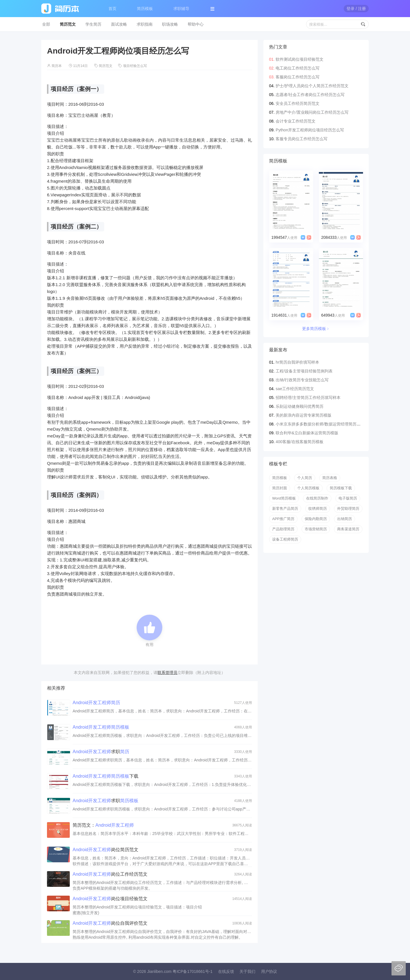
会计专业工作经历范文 (296, 121)
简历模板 (145, 9)
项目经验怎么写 (135, 66)
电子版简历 (348, 498)
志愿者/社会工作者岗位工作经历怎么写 (310, 95)
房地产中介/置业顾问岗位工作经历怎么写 (312, 112)
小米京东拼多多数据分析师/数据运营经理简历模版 (320, 424)
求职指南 (145, 24)
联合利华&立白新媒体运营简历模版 (307, 433)
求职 (101, 752)
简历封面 (280, 488)
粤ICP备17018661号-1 (192, 971)
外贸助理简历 (348, 509)
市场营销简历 (316, 529)
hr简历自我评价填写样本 (297, 362)
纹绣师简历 (318, 509)
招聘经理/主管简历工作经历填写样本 (308, 398)
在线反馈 (226, 971)
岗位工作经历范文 (110, 874)
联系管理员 (167, 673)
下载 (105, 776)
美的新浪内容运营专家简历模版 (304, 415)
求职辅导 (181, 9)
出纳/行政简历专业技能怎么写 (302, 380)
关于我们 (247, 971)
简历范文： (103, 825)
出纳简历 (345, 519)
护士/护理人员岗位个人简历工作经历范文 (312, 86)
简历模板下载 (341, 488)
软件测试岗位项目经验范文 (300, 59)
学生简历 (93, 24)
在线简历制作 (317, 498)
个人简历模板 (308, 488)
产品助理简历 (283, 529)
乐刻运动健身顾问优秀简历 (300, 406)
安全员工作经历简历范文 (298, 103)
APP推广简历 (283, 519)
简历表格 (330, 478)
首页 (112, 9)
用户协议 (269, 971)
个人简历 (305, 478)
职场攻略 (170, 24)
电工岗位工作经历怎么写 (298, 68)
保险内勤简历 (316, 519)
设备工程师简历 (285, 539)
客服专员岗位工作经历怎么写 (302, 139)
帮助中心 (196, 24)
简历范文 (68, 24)
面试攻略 (119, 24)
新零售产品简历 (285, 509)
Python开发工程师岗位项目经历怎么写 (310, 130)
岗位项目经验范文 (110, 899)
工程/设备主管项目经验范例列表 (304, 371)
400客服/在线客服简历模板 (299, 442)
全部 (46, 24)
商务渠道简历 (348, 529)
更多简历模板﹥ (316, 329)
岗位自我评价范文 (110, 923)
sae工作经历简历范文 (295, 389)
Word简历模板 (284, 498)
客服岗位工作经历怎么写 (298, 77)
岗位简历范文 (105, 850)
